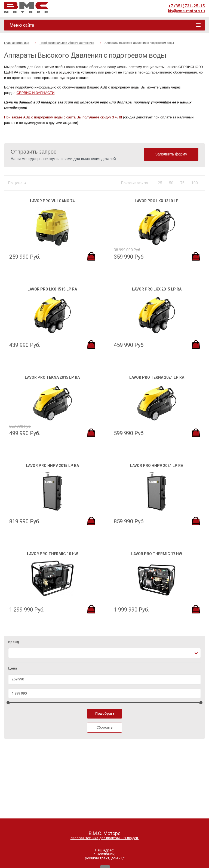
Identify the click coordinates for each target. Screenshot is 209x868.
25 (160, 183)
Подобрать (105, 713)
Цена (13, 668)
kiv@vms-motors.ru (186, 11)
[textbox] (13, 653)
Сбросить (105, 727)
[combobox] (104, 653)
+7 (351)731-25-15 (187, 6)
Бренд (14, 642)
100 (195, 183)
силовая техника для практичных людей (105, 838)
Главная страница (17, 43)
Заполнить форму (171, 154)
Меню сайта (22, 25)
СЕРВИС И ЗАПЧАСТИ (36, 93)
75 (182, 183)
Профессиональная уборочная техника (67, 43)
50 (171, 183)
